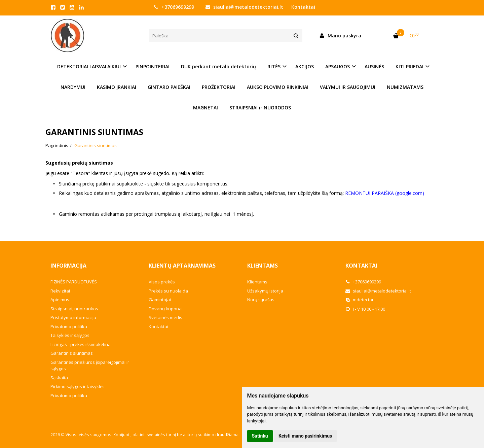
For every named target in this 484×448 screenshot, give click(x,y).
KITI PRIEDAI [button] (409, 66)
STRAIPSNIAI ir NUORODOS (260, 108)
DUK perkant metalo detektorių (218, 66)
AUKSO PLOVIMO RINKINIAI (278, 87)
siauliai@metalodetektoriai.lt (244, 7)
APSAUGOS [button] (338, 66)
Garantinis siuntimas (72, 353)
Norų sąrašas (261, 300)
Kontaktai (303, 7)
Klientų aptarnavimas (182, 266)
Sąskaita (59, 378)
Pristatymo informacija (73, 317)
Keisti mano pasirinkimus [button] (305, 436)
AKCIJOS (305, 66)
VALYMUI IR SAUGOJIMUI (348, 87)
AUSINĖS (374, 66)
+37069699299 (174, 7)
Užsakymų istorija (265, 291)
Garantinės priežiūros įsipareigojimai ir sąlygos (90, 366)
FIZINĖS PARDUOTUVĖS (74, 282)
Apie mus (60, 300)
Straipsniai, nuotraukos (74, 309)
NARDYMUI (73, 87)
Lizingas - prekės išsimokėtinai (81, 344)
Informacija (68, 266)
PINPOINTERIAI (153, 66)
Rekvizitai (60, 291)
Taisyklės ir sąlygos (70, 335)
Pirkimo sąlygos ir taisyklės (78, 386)
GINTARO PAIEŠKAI (169, 87)
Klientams (263, 266)
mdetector (360, 300)
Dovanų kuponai (166, 309)
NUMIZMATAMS (405, 87)
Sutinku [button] (260, 436)
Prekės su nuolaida (168, 291)
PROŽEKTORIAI (219, 87)
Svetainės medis (165, 317)
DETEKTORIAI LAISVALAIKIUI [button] (89, 66)
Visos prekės (162, 282)
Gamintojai (160, 300)
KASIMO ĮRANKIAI (117, 87)
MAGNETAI (206, 108)
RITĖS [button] (274, 66)
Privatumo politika (69, 326)
